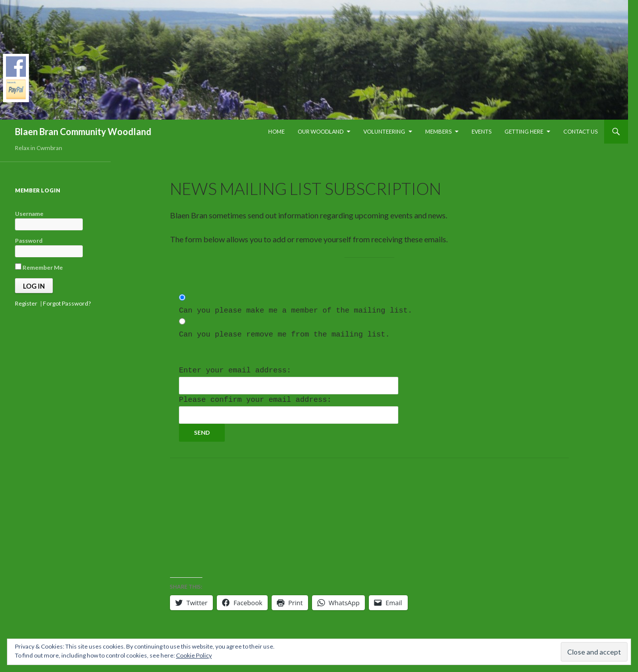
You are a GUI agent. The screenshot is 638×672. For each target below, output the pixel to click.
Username (29, 214)
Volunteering (384, 131)
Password (29, 241)
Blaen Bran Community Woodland (83, 132)
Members (438, 131)
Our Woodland (320, 131)
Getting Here (524, 131)
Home (276, 131)
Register (26, 303)
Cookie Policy (194, 655)
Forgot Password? (67, 303)
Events (481, 131)
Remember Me (39, 267)
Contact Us (580, 131)
